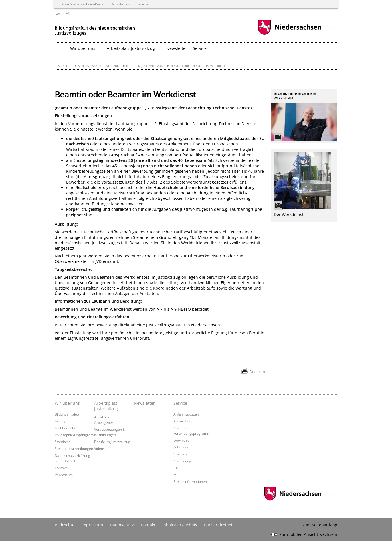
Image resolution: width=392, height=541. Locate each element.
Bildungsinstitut (67, 414)
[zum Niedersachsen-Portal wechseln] (290, 34)
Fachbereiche (65, 428)
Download (181, 440)
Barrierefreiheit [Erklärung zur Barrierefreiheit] (219, 525)
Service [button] (200, 48)
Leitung (61, 421)
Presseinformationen (190, 481)
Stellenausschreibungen (74, 448)
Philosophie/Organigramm (76, 435)
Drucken (257, 372)
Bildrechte (65, 525)
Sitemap (180, 454)
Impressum (64, 475)
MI (175, 475)
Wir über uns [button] (83, 48)
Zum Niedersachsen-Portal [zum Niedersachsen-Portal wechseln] (83, 4)
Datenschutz (122, 525)
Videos (99, 448)
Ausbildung (182, 461)
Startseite (63, 66)
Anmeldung (183, 421)
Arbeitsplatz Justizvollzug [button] (131, 48)
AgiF (177, 468)
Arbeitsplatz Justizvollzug (98, 66)
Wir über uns (67, 403)
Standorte (63, 442)
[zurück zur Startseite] (95, 28)
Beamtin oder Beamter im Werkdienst (199, 66)
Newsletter (177, 48)
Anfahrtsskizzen (186, 414)
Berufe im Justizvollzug (144, 66)
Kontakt (61, 468)
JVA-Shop (181, 447)
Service (180, 403)
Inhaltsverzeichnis (180, 525)
